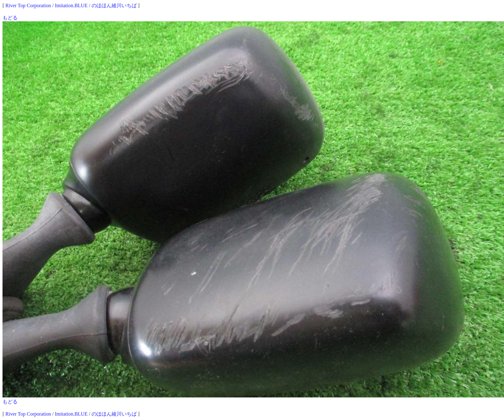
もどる (10, 18)
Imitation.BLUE (71, 5)
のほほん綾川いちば (114, 5)
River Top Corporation (28, 5)
